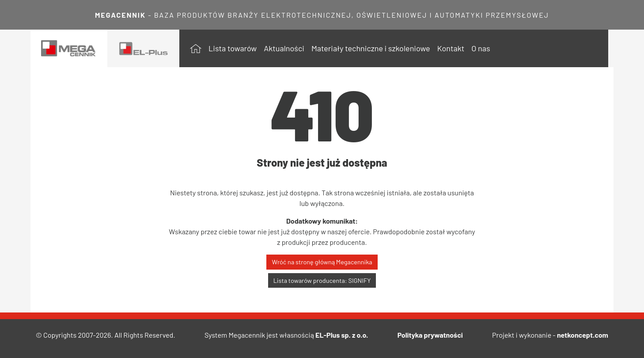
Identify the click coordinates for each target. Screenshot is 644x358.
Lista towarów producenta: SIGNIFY (322, 280)
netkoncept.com (583, 335)
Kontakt (451, 48)
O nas (481, 48)
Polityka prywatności (430, 335)
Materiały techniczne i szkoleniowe (371, 48)
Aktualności (284, 48)
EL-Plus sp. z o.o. (342, 335)
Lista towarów (233, 48)
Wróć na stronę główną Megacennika (322, 262)
